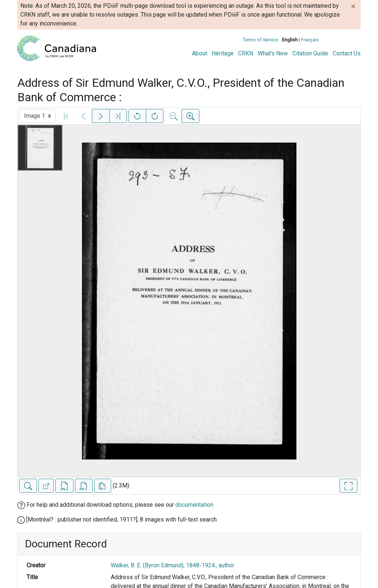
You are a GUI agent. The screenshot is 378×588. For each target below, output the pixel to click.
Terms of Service (260, 40)
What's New (273, 53)
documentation (194, 505)
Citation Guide (310, 53)
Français (310, 40)
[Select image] (37, 116)
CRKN (246, 53)
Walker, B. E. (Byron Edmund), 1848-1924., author (173, 565)
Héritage (223, 53)
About (200, 53)
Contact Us (347, 53)
